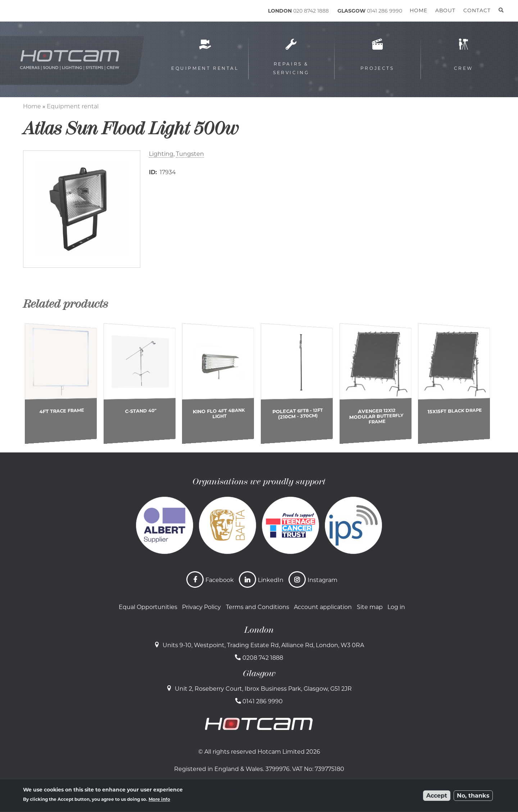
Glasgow (259, 673)
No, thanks (473, 796)
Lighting (161, 154)
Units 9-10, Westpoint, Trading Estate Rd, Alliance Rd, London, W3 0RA (263, 645)
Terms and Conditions (258, 607)
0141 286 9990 (385, 11)
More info (159, 799)
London (259, 630)
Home (32, 106)
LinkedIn (271, 580)
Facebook (220, 580)
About (445, 10)
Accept (437, 796)
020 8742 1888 (311, 11)
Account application (323, 607)
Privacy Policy (201, 607)
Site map (370, 607)
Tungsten (190, 154)
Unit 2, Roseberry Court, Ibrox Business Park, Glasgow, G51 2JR (263, 689)
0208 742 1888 (263, 658)
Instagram (322, 580)
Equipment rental (73, 106)
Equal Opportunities (148, 607)
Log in (396, 607)
